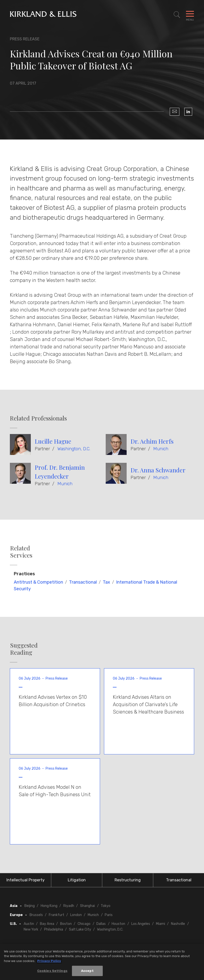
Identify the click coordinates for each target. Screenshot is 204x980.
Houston (118, 924)
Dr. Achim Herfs (152, 441)
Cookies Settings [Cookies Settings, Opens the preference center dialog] (52, 971)
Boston (66, 924)
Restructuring (128, 880)
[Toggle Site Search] (177, 15)
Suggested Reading (24, 649)
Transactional (83, 582)
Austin (29, 924)
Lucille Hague (53, 441)
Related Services (21, 552)
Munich (161, 449)
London (76, 915)
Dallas (101, 924)
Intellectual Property (25, 880)
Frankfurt (57, 915)
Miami (161, 924)
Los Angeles (141, 924)
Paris (109, 915)
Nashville (178, 924)
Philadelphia (54, 929)
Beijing (30, 906)
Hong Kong (49, 906)
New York (31, 929)
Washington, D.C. (74, 449)
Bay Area (47, 924)
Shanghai (87, 906)
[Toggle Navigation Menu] (190, 15)
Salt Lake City (80, 929)
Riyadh (69, 906)
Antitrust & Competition (38, 582)
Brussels (36, 915)
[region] (102, 962)
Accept (87, 971)
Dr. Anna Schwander (158, 470)
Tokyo (106, 906)
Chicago (84, 924)
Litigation (77, 880)
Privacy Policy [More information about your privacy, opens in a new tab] (49, 961)
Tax (106, 582)
